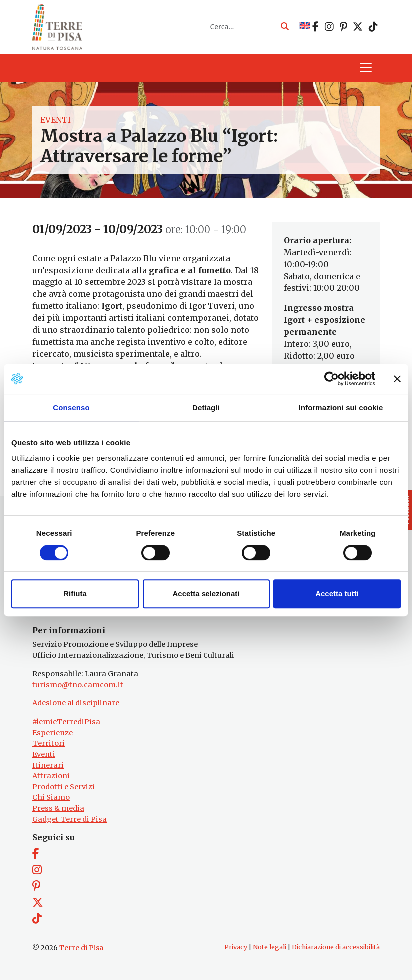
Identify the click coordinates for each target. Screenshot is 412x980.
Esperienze (53, 733)
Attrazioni (51, 776)
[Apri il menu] (366, 68)
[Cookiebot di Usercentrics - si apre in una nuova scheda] (331, 379)
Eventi (56, 120)
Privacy (236, 947)
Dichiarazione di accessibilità (336, 947)
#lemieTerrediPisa (66, 722)
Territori (49, 743)
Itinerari (48, 765)
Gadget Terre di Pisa (70, 819)
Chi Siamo (51, 797)
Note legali (270, 947)
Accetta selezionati (206, 594)
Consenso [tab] (71, 407)
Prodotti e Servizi (64, 787)
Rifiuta (75, 594)
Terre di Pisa (81, 948)
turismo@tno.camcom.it (78, 685)
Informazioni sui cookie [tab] (341, 407)
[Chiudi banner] (397, 379)
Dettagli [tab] (206, 407)
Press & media (58, 808)
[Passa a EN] (305, 27)
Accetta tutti (337, 594)
